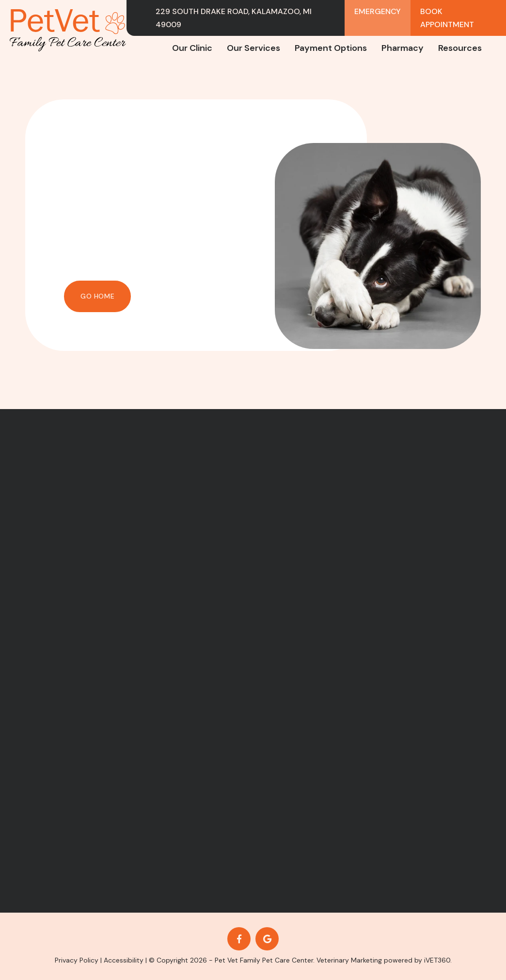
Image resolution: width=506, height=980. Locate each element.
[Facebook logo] (239, 939)
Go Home (97, 296)
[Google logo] (267, 939)
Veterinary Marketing (349, 960)
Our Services (253, 48)
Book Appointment (447, 18)
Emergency (378, 11)
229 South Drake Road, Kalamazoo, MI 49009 (234, 18)
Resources (460, 48)
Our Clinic (192, 48)
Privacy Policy (77, 960)
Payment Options (331, 48)
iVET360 (437, 960)
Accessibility (124, 960)
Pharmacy (403, 48)
